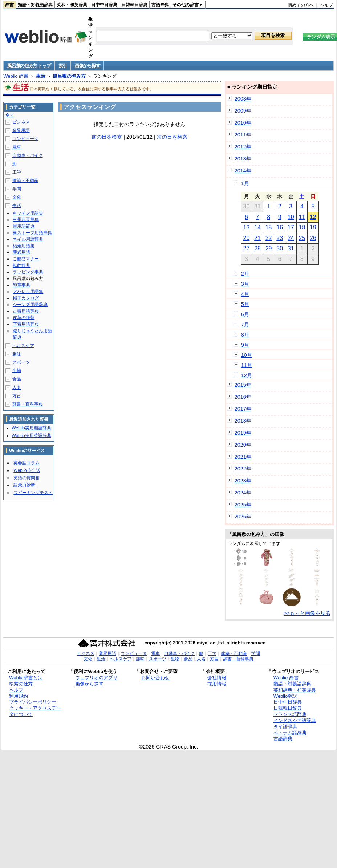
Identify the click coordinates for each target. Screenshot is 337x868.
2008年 (243, 99)
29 (269, 248)
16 (280, 227)
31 (291, 248)
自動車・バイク (28, 155)
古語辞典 (160, 5)
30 (280, 248)
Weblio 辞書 (16, 76)
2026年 (243, 517)
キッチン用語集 (28, 213)
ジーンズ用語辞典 (30, 305)
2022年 (243, 469)
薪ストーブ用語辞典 (32, 233)
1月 (245, 183)
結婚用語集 (24, 246)
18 (302, 227)
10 (291, 217)
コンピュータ (25, 139)
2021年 (243, 457)
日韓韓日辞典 (134, 5)
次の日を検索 (172, 137)
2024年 (243, 493)
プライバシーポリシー (33, 702)
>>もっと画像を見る (307, 613)
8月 (245, 335)
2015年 (243, 385)
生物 (17, 371)
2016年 (243, 397)
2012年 (243, 147)
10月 (247, 355)
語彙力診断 (24, 485)
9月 (245, 345)
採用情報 (217, 684)
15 (269, 227)
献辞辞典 (21, 265)
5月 (245, 304)
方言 (17, 396)
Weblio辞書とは (26, 678)
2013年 (243, 159)
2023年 (243, 481)
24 (291, 238)
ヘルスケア (23, 346)
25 (302, 238)
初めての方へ (301, 5)
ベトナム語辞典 (290, 733)
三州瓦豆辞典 (26, 220)
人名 (17, 387)
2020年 (243, 445)
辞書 (9, 5)
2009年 (243, 111)
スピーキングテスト (33, 493)
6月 (245, 314)
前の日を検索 (107, 137)
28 (257, 248)
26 (313, 238)
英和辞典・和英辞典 (295, 690)
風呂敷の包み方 (69, 76)
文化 (17, 197)
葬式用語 (21, 252)
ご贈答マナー (26, 259)
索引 (63, 66)
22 (269, 238)
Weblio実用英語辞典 (31, 436)
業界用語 (21, 130)
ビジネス (21, 122)
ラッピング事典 (28, 272)
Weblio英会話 (27, 470)
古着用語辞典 (26, 311)
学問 (17, 189)
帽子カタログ (26, 298)
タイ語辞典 (285, 727)
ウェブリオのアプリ (96, 678)
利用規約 (19, 696)
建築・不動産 (25, 180)
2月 (245, 274)
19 (313, 227)
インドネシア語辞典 (295, 720)
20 (247, 238)
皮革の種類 (24, 318)
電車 (17, 147)
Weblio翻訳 (285, 696)
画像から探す (87, 66)
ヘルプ (326, 5)
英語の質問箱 (27, 478)
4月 (245, 294)
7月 (245, 325)
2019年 (243, 433)
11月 (247, 365)
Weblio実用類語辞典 (31, 428)
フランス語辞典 (290, 714)
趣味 (17, 354)
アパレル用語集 (28, 292)
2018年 (243, 421)
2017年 (243, 409)
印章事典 (21, 285)
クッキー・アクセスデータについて (35, 711)
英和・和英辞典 (72, 5)
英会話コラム (27, 463)
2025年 (243, 505)
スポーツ (21, 362)
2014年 (243, 171)
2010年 (243, 123)
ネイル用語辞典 (28, 239)
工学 (17, 172)
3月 (245, 284)
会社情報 (217, 678)
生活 (41, 76)
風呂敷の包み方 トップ (29, 66)
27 (247, 248)
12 (313, 217)
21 (257, 238)
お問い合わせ (155, 678)
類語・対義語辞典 (35, 5)
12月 (247, 375)
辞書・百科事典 (28, 404)
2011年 (243, 135)
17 (291, 227)
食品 (17, 379)
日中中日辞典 (104, 5)
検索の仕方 (21, 684)
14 (257, 227)
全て (10, 115)
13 (247, 227)
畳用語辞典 (24, 226)
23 (280, 238)
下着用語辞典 (26, 324)
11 (302, 217)
